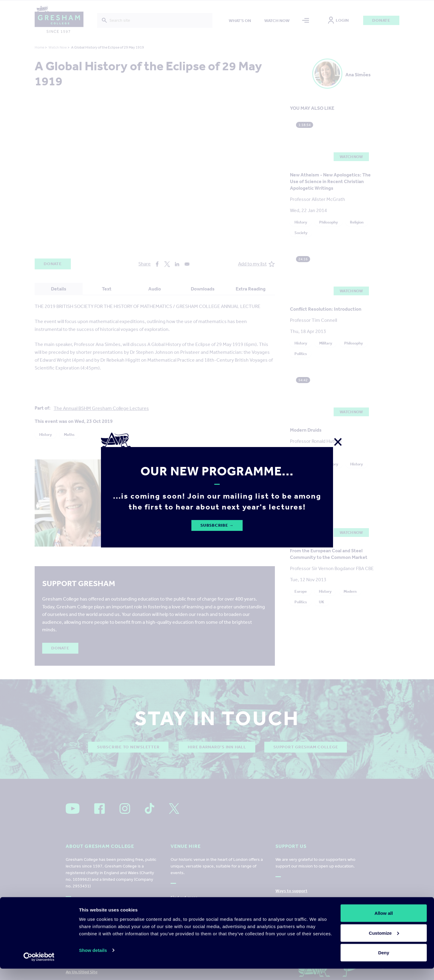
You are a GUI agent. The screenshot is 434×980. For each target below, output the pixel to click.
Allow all (384, 924)
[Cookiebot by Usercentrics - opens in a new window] (39, 968)
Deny (384, 964)
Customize (384, 944)
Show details (93, 961)
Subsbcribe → (217, 525)
